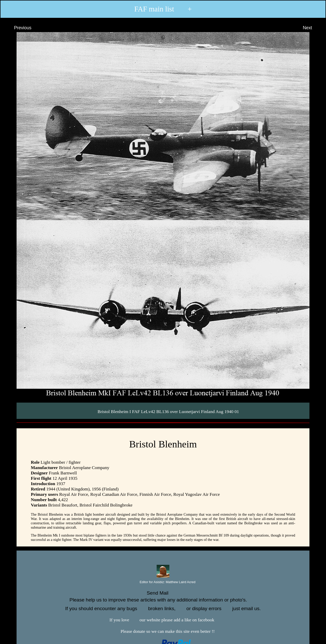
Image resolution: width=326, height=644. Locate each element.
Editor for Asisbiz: (163, 582)
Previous (18, 28)
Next (312, 28)
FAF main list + (163, 9)
